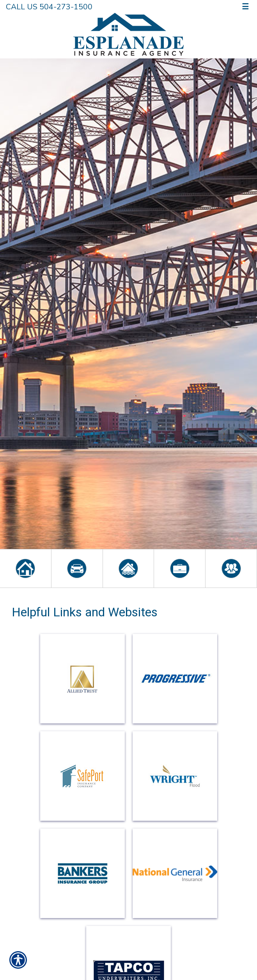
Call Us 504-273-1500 (49, 7)
